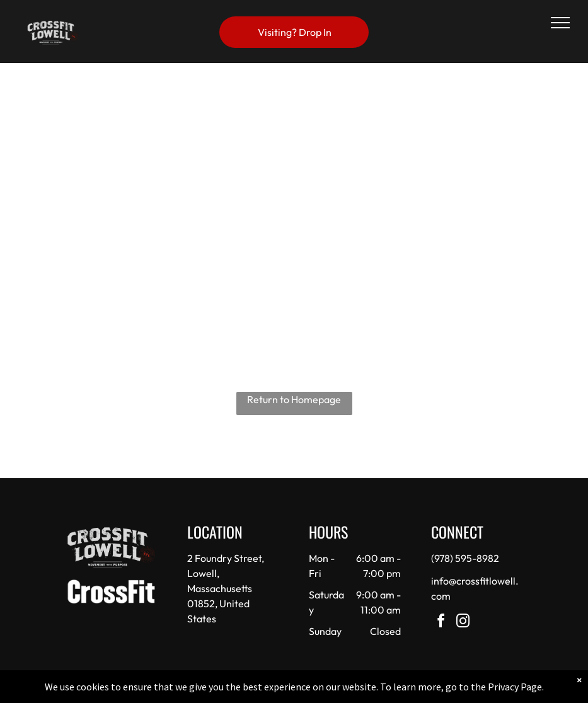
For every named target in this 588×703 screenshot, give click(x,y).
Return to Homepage (294, 399)
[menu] (560, 23)
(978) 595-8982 (465, 558)
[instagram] (463, 623)
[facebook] (441, 623)
